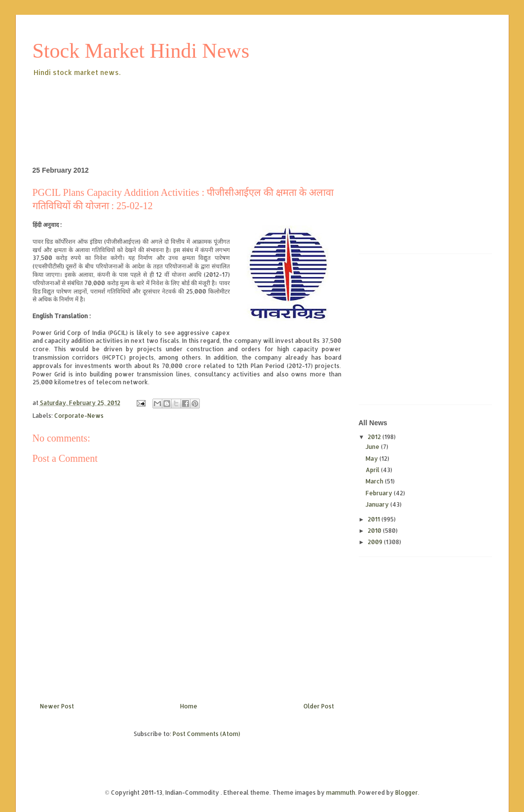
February (380, 493)
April (373, 470)
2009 (376, 542)
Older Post (319, 706)
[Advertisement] (212, 106)
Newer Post (57, 706)
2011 (374, 519)
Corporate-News (79, 416)
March (375, 481)
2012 (375, 437)
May (373, 459)
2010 (375, 531)
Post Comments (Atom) (206, 734)
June (373, 447)
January (378, 504)
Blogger (407, 793)
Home (189, 706)
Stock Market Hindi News (141, 51)
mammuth (341, 793)
